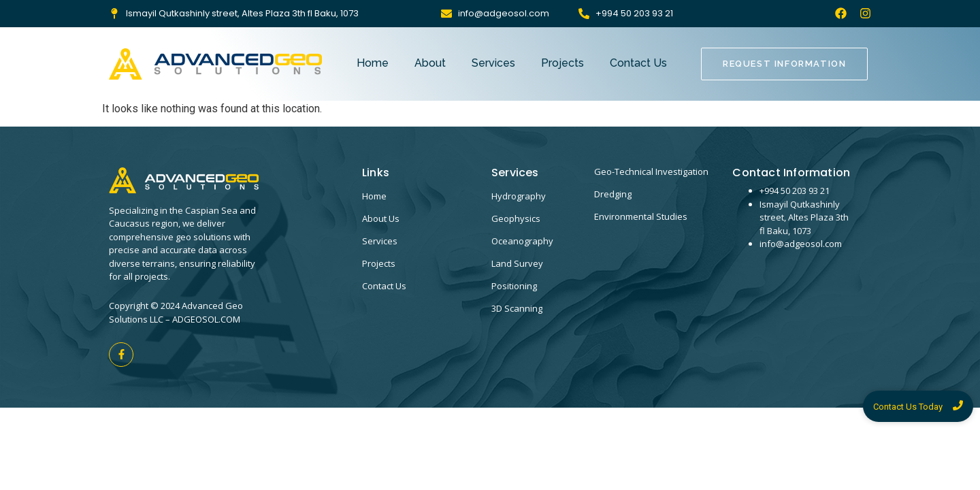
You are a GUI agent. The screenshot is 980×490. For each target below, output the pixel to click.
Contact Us (638, 63)
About (430, 63)
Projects (562, 63)
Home (373, 63)
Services (493, 63)
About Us (381, 218)
